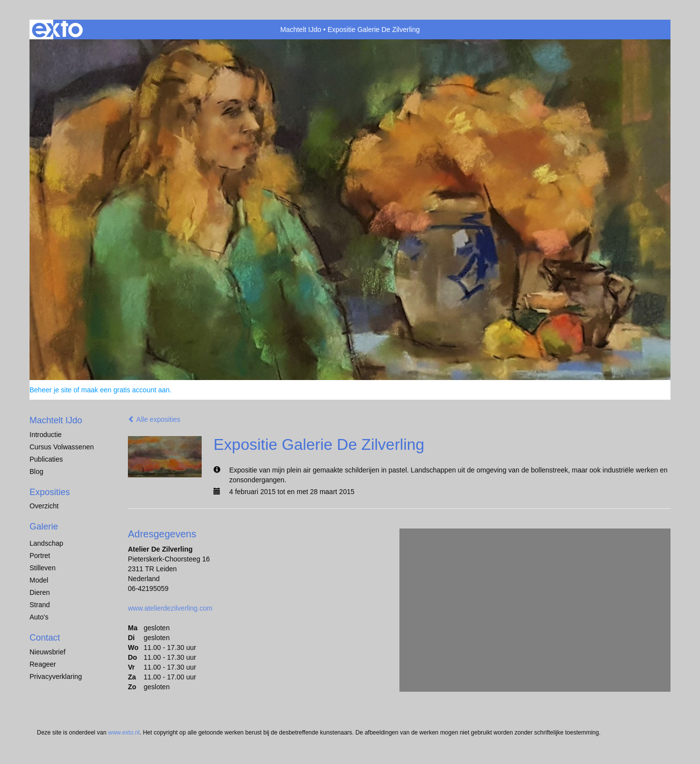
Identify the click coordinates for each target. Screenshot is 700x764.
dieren (40, 592)
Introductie (46, 435)
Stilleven (43, 568)
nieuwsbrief (47, 652)
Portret (40, 556)
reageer (43, 664)
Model (39, 580)
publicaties (46, 459)
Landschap (46, 543)
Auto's (39, 617)
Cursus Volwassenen (62, 447)
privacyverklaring (56, 676)
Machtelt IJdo (301, 29)
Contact (45, 638)
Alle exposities (154, 419)
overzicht (44, 506)
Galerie (44, 527)
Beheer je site (51, 390)
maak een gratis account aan (125, 390)
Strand (40, 605)
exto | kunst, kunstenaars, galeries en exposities (57, 29)
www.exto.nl (124, 733)
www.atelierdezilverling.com (170, 608)
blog (36, 471)
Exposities (50, 492)
